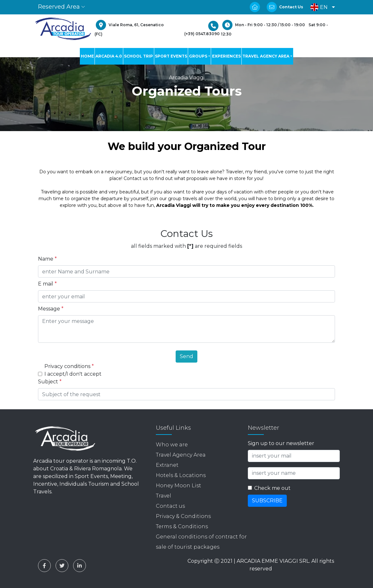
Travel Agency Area (181, 455)
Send (187, 356)
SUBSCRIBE (267, 501)
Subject (50, 382)
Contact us (170, 506)
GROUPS (198, 56)
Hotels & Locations (181, 475)
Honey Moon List (179, 486)
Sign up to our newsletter (281, 443)
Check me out (272, 488)
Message (51, 309)
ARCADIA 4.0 (109, 56)
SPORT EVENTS (171, 56)
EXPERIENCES (226, 56)
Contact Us (291, 7)
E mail (47, 284)
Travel (164, 496)
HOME (87, 56)
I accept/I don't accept (73, 374)
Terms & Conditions (182, 526)
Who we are (172, 445)
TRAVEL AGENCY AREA (266, 56)
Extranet (167, 465)
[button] (321, 7)
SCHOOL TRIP (138, 56)
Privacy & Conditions (183, 516)
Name (47, 259)
